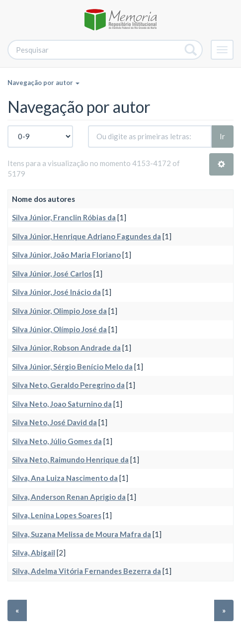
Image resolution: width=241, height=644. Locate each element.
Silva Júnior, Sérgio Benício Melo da (72, 367)
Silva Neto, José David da (54, 422)
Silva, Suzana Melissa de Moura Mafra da (81, 534)
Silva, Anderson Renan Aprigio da (69, 497)
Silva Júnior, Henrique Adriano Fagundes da (86, 236)
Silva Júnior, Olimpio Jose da (59, 311)
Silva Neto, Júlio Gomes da (57, 441)
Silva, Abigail (34, 552)
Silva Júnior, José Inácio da (56, 292)
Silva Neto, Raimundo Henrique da (70, 460)
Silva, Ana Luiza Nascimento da (65, 478)
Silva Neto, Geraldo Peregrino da (68, 385)
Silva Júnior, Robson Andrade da (66, 348)
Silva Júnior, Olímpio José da (59, 329)
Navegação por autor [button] (43, 83)
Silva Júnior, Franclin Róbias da (64, 217)
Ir (222, 136)
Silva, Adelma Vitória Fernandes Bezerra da (86, 571)
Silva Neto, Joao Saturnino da (62, 404)
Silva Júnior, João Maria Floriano (66, 255)
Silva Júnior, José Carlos (52, 274)
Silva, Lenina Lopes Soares (57, 515)
